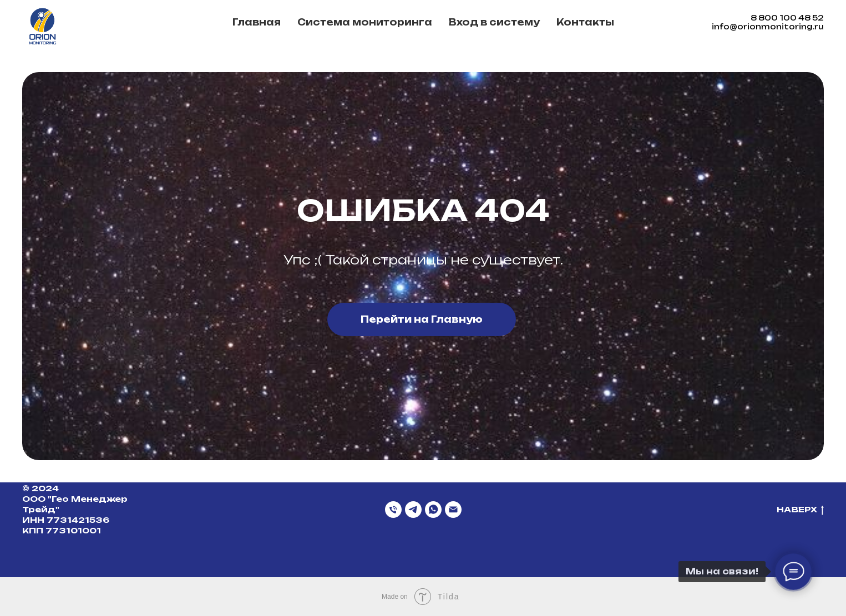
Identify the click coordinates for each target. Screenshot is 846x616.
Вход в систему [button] (494, 22)
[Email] (453, 510)
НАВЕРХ (800, 510)
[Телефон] (393, 510)
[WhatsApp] (433, 510)
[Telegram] (413, 510)
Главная (257, 22)
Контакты (585, 22)
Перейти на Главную (422, 319)
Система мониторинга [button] (365, 22)
